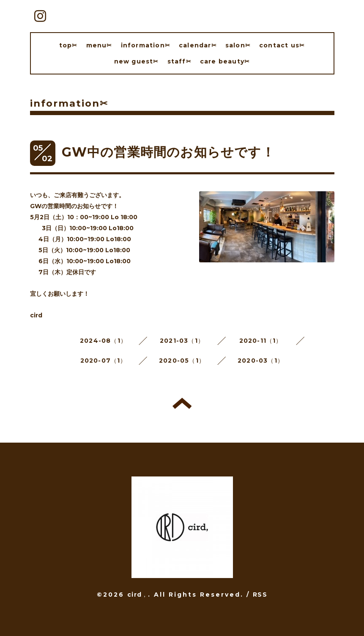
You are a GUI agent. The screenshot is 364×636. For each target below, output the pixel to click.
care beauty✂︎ (225, 61)
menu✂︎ (99, 45)
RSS (260, 595)
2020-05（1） (182, 361)
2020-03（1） (261, 361)
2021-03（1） (182, 341)
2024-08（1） (103, 341)
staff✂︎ (179, 61)
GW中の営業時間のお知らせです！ (168, 152)
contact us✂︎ (282, 45)
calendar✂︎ (198, 45)
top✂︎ (68, 45)
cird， (138, 595)
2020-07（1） (104, 361)
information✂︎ (146, 45)
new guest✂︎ (137, 61)
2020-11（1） (261, 341)
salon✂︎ (238, 45)
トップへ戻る (182, 403)
